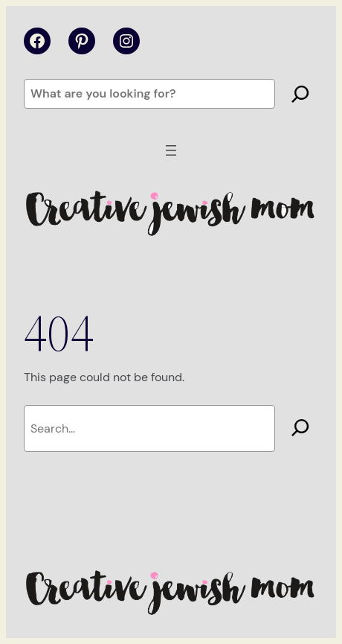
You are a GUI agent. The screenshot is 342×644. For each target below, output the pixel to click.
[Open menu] (171, 150)
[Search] (300, 94)
